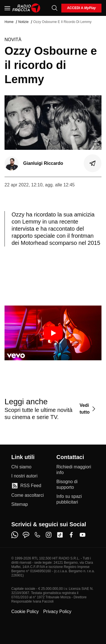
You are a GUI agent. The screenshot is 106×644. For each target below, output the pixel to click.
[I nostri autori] (24, 476)
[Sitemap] (20, 504)
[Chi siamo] (21, 467)
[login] (81, 8)
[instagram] (49, 535)
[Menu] (7, 8)
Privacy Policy (57, 612)
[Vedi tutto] (88, 409)
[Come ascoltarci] (28, 495)
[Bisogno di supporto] (76, 485)
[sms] (26, 535)
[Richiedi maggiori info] (76, 470)
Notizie (23, 22)
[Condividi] (93, 163)
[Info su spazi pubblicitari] (76, 499)
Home (9, 22)
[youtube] (83, 535)
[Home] (26, 8)
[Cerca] (55, 8)
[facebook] (71, 535)
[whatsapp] (15, 535)
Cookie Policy (25, 612)
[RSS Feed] (26, 486)
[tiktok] (60, 535)
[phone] (37, 535)
